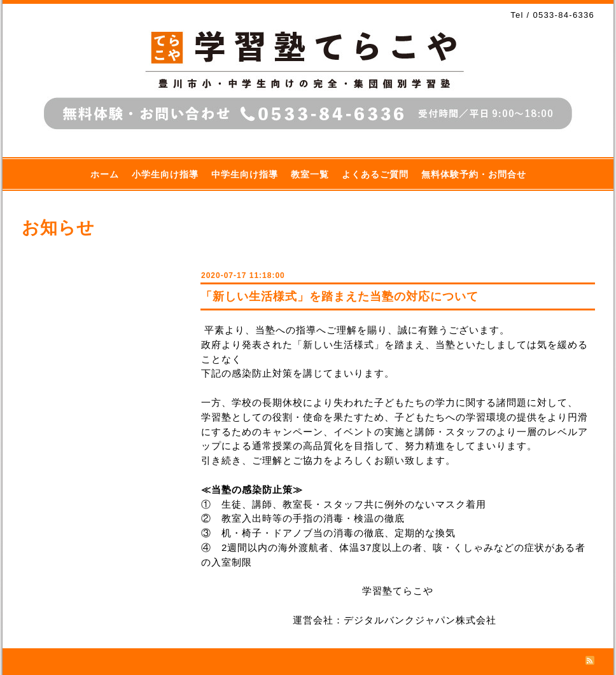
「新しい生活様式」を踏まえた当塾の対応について (339, 296)
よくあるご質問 (375, 174)
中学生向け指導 (245, 174)
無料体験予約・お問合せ (474, 174)
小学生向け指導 (165, 174)
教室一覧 (310, 174)
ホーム (105, 174)
